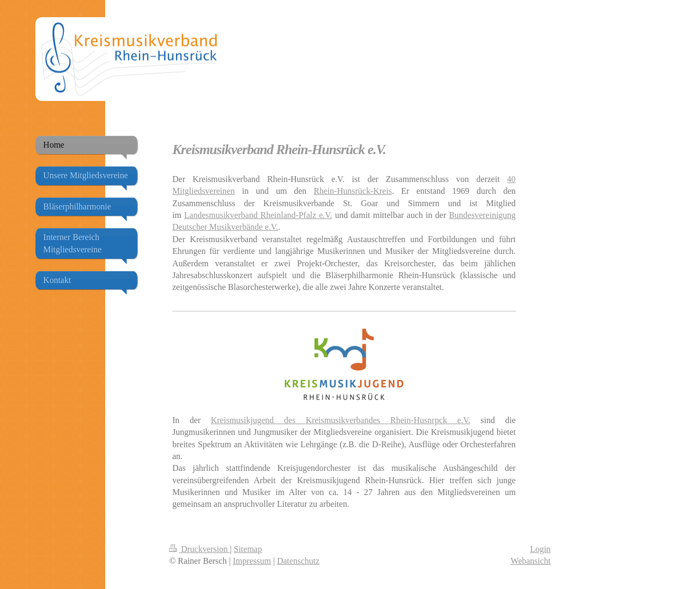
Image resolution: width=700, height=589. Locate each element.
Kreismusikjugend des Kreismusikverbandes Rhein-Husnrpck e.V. (341, 420)
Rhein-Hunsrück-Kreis (353, 191)
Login (540, 549)
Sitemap (248, 549)
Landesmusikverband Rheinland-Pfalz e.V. (258, 215)
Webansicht (530, 561)
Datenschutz (298, 561)
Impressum (252, 561)
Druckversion (199, 549)
